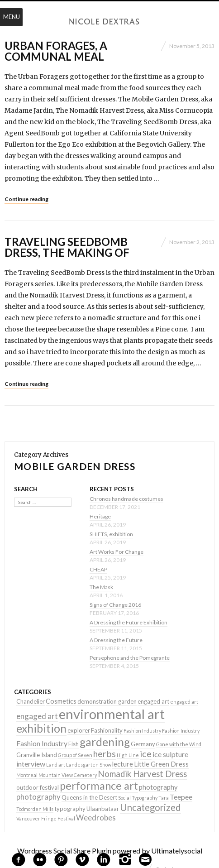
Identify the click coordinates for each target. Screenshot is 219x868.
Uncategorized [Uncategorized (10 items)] (150, 807)
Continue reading (26, 199)
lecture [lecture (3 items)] (123, 764)
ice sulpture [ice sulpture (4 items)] (170, 754)
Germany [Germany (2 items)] (143, 744)
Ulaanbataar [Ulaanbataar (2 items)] (103, 809)
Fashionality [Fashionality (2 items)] (107, 730)
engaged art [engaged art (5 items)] (37, 716)
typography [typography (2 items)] (70, 809)
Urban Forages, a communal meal (56, 51)
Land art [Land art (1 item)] (56, 765)
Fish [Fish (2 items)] (74, 744)
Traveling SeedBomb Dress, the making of (67, 247)
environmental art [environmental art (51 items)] (112, 714)
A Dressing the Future (116, 640)
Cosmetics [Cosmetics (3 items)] (61, 701)
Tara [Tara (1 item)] (164, 798)
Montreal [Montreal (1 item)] (27, 775)
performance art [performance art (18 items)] (99, 786)
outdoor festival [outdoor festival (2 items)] (38, 787)
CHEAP (98, 569)
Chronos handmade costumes (126, 499)
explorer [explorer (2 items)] (79, 730)
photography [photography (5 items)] (38, 797)
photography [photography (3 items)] (158, 787)
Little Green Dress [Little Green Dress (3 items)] (161, 764)
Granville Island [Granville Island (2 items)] (37, 755)
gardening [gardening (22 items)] (105, 742)
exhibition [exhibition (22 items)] (41, 728)
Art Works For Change (117, 552)
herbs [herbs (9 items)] (105, 753)
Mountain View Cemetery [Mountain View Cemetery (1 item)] (68, 775)
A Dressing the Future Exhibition (129, 622)
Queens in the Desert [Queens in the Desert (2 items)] (89, 797)
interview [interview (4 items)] (31, 764)
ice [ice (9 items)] (146, 753)
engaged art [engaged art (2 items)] (153, 701)
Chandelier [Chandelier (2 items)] (31, 701)
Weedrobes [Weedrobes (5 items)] (96, 818)
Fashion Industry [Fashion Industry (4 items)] (42, 743)
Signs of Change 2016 (115, 605)
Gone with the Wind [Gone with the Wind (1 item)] (179, 744)
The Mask (101, 587)
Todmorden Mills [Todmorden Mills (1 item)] (35, 809)
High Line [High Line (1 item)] (128, 755)
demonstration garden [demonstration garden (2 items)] (107, 701)
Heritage (100, 516)
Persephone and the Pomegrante (130, 658)
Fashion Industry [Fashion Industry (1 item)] (142, 731)
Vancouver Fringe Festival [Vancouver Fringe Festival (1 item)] (46, 818)
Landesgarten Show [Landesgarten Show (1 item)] (89, 765)
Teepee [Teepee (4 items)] (181, 797)
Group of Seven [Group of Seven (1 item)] (75, 755)
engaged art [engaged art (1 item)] (184, 702)
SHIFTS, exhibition (111, 534)
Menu (12, 17)
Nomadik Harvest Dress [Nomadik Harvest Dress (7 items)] (142, 774)
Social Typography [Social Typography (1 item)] (138, 798)
